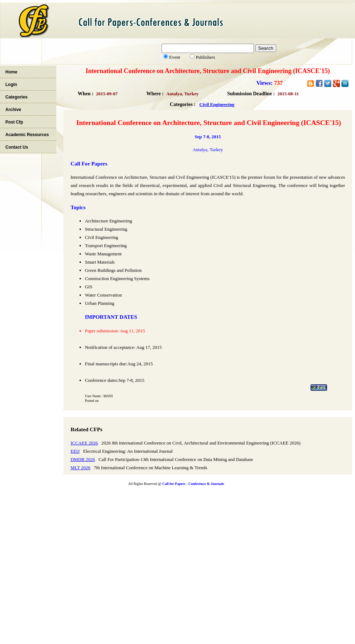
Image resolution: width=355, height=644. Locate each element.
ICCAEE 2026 (84, 443)
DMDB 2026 (83, 459)
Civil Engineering (217, 104)
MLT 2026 (80, 468)
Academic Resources (27, 135)
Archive (13, 110)
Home (11, 72)
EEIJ (75, 451)
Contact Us (17, 147)
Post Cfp (14, 122)
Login (11, 85)
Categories (16, 97)
